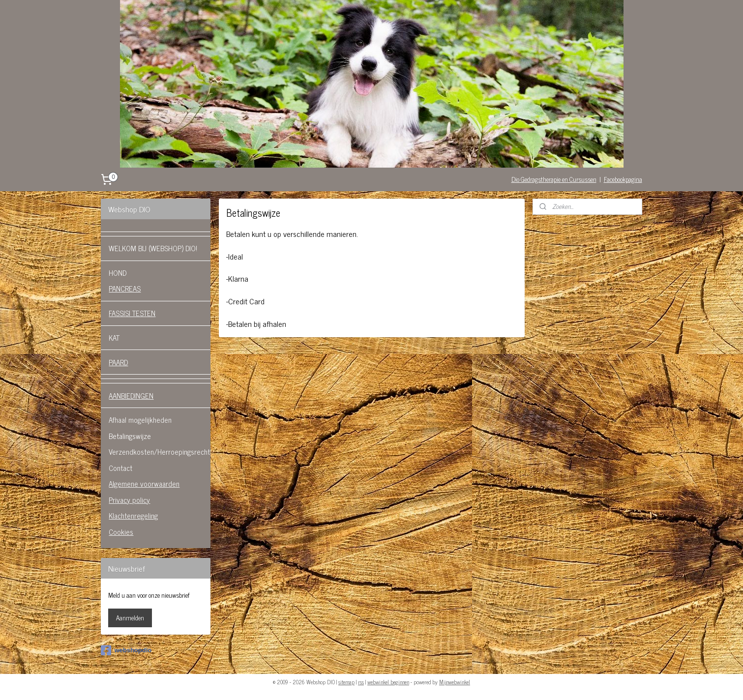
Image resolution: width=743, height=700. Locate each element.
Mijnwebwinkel (455, 682)
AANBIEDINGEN (131, 395)
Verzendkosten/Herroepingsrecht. (160, 452)
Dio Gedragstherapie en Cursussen (554, 179)
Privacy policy (129, 500)
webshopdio (126, 650)
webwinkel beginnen (388, 682)
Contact (120, 468)
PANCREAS (125, 288)
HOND (118, 273)
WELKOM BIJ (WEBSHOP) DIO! (153, 248)
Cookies (121, 532)
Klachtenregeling (133, 515)
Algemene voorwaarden (144, 483)
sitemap (346, 682)
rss (361, 682)
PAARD (118, 362)
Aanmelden (130, 618)
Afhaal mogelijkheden (140, 420)
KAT (114, 337)
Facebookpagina (623, 179)
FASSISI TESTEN (132, 313)
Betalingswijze (130, 436)
